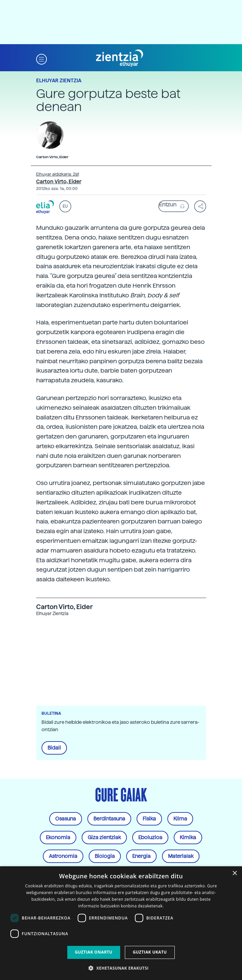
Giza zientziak (104, 838)
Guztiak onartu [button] (94, 952)
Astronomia (63, 856)
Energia (141, 856)
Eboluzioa (150, 838)
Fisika (149, 819)
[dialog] (121, 923)
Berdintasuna (109, 819)
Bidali (54, 748)
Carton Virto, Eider (59, 182)
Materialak (181, 856)
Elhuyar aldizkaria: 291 (58, 174)
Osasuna (66, 819)
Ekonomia (58, 838)
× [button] (234, 873)
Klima (180, 819)
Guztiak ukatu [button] (150, 952)
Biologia (105, 856)
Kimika (188, 838)
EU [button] (65, 206)
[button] (42, 58)
